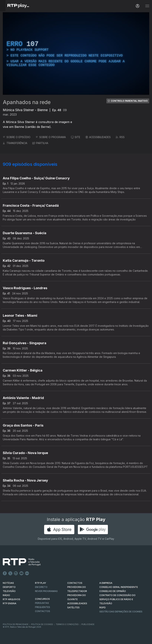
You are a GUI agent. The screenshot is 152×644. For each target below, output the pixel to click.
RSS (120, 137)
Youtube (22, 573)
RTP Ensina (10, 603)
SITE (76, 137)
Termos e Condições (67, 624)
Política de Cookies (42, 624)
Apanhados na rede (27, 102)
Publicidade (88, 624)
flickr (27, 573)
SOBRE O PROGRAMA (51, 137)
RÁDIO (6, 595)
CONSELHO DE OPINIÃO (113, 591)
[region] (76, 54)
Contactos (43, 611)
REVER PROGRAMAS (46, 591)
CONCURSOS (42, 599)
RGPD (103, 607)
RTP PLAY (41, 583)
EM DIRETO (41, 587)
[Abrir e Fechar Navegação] (147, 6)
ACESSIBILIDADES (98, 137)
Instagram (16, 573)
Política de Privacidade (16, 624)
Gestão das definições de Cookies (121, 612)
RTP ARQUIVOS (11, 599)
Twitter (10, 573)
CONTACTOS (75, 583)
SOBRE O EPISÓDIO (17, 137)
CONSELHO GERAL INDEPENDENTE (119, 587)
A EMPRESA (106, 583)
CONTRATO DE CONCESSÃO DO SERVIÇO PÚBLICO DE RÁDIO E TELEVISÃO (117, 599)
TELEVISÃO (9, 591)
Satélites (73, 607)
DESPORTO (9, 587)
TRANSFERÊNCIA (15, 143)
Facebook (5, 573)
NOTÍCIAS (8, 583)
